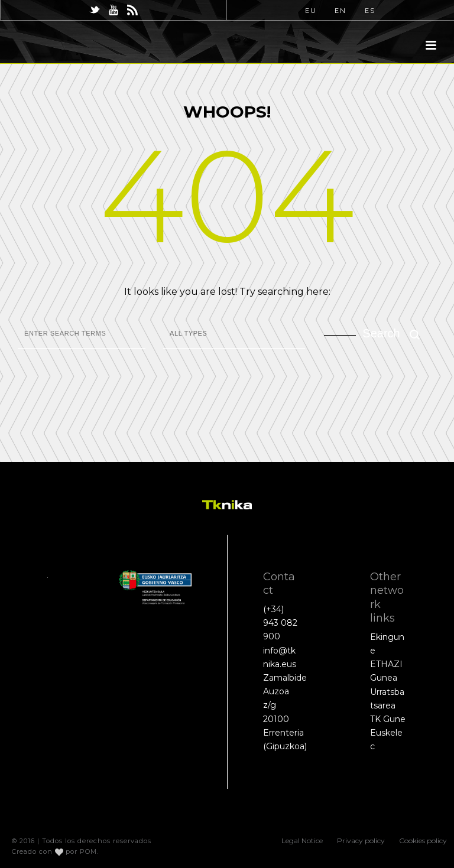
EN (340, 11)
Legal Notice (302, 841)
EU (311, 11)
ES (370, 11)
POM (88, 851)
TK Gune (388, 719)
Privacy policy (361, 841)
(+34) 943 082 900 (280, 623)
